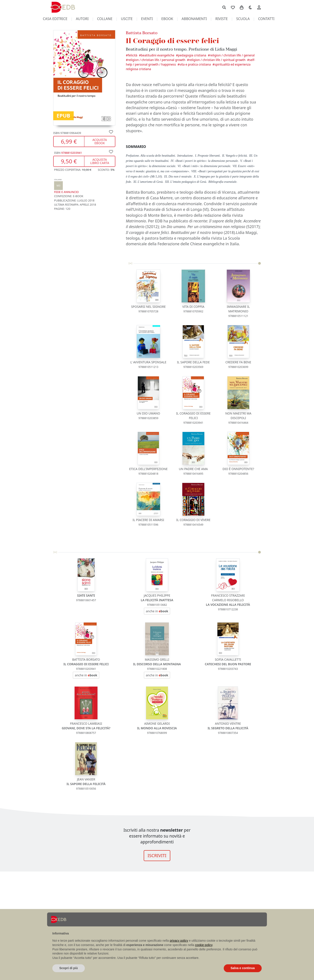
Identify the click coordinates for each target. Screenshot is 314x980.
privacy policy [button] (179, 941)
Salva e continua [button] (243, 968)
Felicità (132, 55)
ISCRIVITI (157, 856)
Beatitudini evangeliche (158, 55)
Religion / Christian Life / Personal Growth (156, 60)
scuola (243, 19)
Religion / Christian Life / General (232, 55)
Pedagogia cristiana (192, 55)
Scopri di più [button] (69, 968)
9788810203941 (72, 153)
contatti (266, 19)
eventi (147, 19)
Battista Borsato (142, 33)
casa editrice (55, 19)
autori (82, 19)
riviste (221, 19)
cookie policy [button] (204, 945)
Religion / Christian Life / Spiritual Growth (217, 60)
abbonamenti (194, 19)
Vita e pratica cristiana (195, 64)
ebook (167, 19)
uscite (127, 19)
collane (105, 19)
